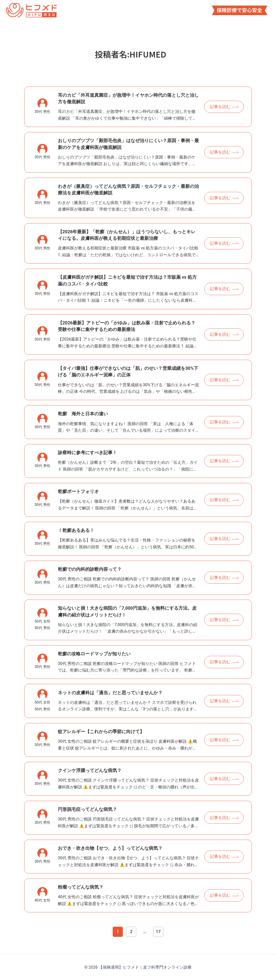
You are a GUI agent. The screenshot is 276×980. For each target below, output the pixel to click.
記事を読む (220, 107)
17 (158, 932)
